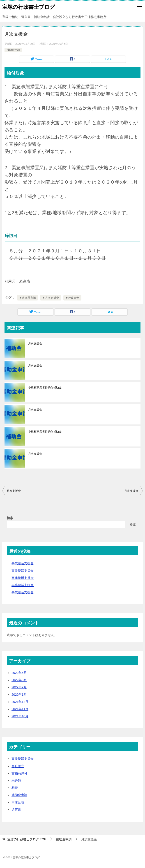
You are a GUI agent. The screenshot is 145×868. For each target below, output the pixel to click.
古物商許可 (19, 773)
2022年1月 (19, 695)
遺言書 (16, 810)
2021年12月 (20, 702)
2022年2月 (19, 687)
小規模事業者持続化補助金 (45, 388)
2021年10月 (20, 716)
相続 (15, 788)
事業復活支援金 (23, 563)
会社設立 (18, 766)
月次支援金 (35, 343)
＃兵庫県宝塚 (28, 298)
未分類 (16, 781)
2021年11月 (20, 709)
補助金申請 (13, 50)
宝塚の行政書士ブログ (29, 7)
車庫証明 (18, 802)
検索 (10, 518)
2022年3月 (19, 680)
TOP (27, 839)
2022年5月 (19, 673)
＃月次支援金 (51, 298)
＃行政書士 (72, 298)
